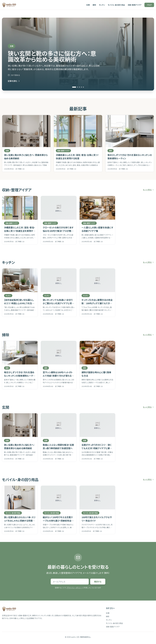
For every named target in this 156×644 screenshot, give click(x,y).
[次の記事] (153, 143)
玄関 (88, 5)
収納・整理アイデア (135, 5)
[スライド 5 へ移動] (83, 87)
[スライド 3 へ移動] (79, 87)
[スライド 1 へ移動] (74, 87)
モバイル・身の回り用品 (116, 5)
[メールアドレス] (70, 582)
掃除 (94, 5)
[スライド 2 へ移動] (78, 87)
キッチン (102, 5)
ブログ (149, 5)
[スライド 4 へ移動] (81, 87)
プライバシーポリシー (74, 588)
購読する (98, 582)
